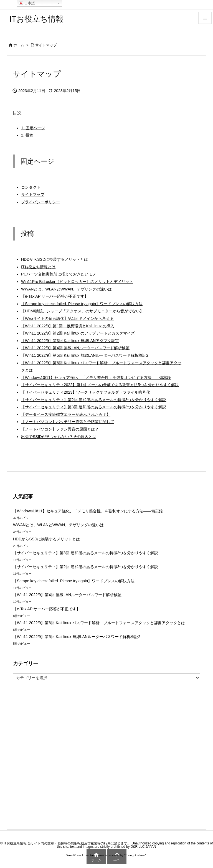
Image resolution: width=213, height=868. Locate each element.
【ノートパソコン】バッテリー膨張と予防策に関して (68, 422)
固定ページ (33, 128)
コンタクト (31, 187)
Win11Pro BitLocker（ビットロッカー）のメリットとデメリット (77, 282)
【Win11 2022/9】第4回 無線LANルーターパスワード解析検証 (75, 348)
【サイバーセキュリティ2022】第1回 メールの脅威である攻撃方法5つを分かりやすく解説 (100, 385)
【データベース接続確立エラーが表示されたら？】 (66, 414)
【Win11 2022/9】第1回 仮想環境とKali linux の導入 (68, 326)
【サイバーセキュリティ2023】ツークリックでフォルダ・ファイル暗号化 (86, 392)
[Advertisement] (106, 756)
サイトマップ (46, 45)
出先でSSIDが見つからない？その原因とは (59, 437)
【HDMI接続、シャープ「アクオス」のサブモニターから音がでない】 (82, 311)
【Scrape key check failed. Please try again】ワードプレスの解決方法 (82, 304)
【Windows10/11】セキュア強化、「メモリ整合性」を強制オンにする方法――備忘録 (96, 378)
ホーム (19, 45)
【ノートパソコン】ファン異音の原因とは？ (60, 429)
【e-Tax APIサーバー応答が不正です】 (55, 296)
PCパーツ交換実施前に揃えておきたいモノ (59, 274)
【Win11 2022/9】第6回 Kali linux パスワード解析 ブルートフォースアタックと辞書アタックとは (101, 367)
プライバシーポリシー (40, 202)
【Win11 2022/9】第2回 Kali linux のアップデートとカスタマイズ (78, 333)
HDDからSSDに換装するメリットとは (54, 259)
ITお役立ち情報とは (38, 267)
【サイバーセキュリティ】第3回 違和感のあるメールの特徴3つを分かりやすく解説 (94, 407)
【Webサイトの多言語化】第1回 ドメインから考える (67, 318)
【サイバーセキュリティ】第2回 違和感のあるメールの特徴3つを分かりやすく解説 (94, 400)
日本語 (27, 3)
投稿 (27, 135)
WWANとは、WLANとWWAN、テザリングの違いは (66, 289)
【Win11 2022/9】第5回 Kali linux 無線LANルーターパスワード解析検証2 (85, 355)
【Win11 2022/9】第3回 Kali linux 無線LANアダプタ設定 (70, 341)
